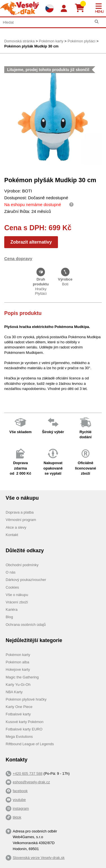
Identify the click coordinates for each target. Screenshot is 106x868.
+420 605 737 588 (28, 773)
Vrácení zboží (17, 602)
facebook (20, 791)
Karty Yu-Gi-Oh (18, 685)
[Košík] (82, 8)
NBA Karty (14, 692)
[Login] (64, 9)
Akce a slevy (16, 527)
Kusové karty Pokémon (25, 722)
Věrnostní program (21, 520)
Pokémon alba (17, 662)
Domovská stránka (20, 41)
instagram (21, 808)
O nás (11, 572)
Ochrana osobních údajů (26, 625)
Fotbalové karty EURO (24, 729)
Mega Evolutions (19, 737)
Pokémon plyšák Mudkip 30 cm (31, 46)
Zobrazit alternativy (31, 242)
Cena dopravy (18, 258)
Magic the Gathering (22, 677)
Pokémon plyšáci (81, 41)
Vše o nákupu (17, 595)
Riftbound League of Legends (30, 744)
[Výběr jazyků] (49, 8)
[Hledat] (97, 22)
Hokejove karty (18, 669)
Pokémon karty (51, 41)
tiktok (17, 817)
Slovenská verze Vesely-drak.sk (39, 858)
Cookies (12, 587)
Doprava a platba (20, 512)
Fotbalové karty (18, 714)
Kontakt (12, 535)
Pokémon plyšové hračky (26, 699)
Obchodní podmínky (22, 565)
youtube (19, 800)
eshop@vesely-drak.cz (31, 782)
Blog (9, 617)
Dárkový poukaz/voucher (26, 580)
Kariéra (12, 610)
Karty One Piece (19, 707)
